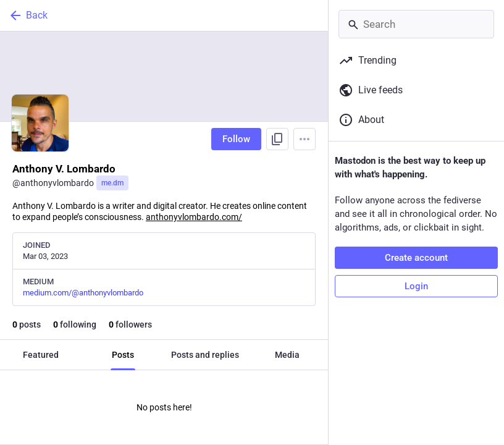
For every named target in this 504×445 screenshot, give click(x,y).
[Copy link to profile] (277, 139)
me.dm (112, 183)
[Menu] (304, 139)
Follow (236, 139)
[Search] (416, 24)
